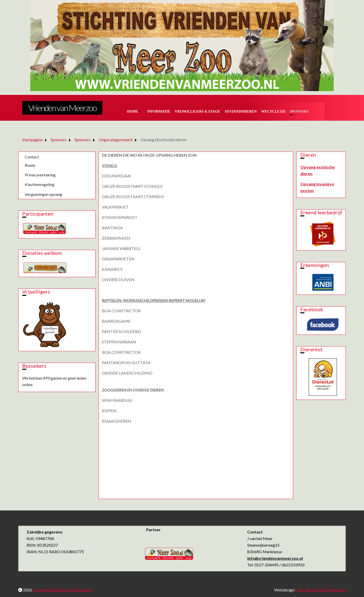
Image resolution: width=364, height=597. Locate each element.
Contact (32, 157)
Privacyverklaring (40, 175)
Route (30, 165)
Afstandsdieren (241, 111)
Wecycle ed (273, 111)
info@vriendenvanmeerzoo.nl (275, 558)
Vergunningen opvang (43, 194)
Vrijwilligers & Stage (197, 111)
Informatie (159, 111)
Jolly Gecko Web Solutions (321, 590)
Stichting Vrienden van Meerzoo (63, 590)
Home (133, 111)
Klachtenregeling (40, 184)
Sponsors (299, 111)
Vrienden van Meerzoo (62, 108)
